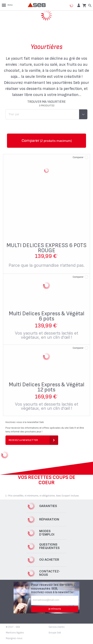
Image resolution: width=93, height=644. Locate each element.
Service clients (57, 627)
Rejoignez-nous (14, 638)
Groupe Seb (55, 633)
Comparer (78, 157)
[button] (78, 5)
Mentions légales (15, 633)
